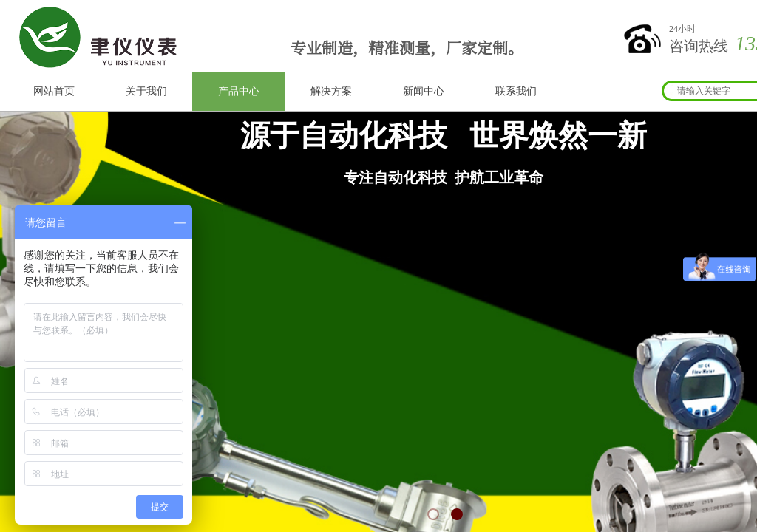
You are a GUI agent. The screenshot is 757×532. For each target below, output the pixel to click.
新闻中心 (424, 91)
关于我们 (146, 91)
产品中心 (239, 91)
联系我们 (516, 91)
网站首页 (54, 91)
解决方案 (331, 91)
